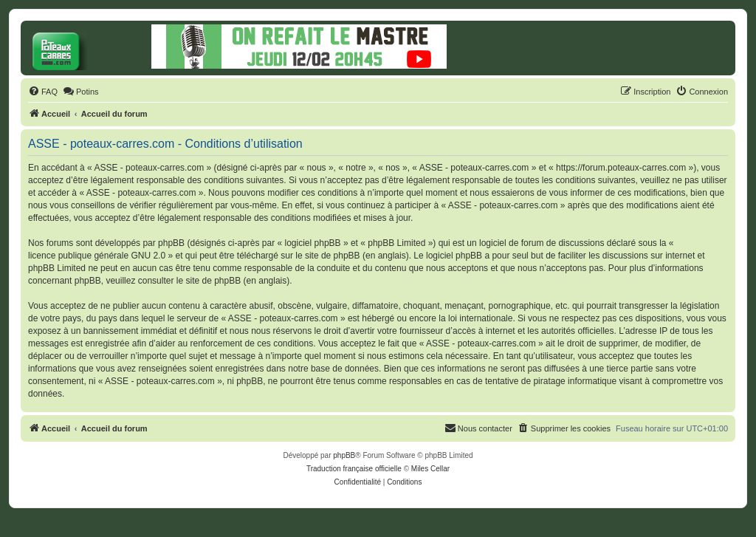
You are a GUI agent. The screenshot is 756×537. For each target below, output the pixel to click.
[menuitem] (43, 92)
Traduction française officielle (354, 469)
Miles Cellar (430, 469)
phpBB (344, 455)
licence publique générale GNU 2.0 (97, 256)
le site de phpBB (327, 256)
